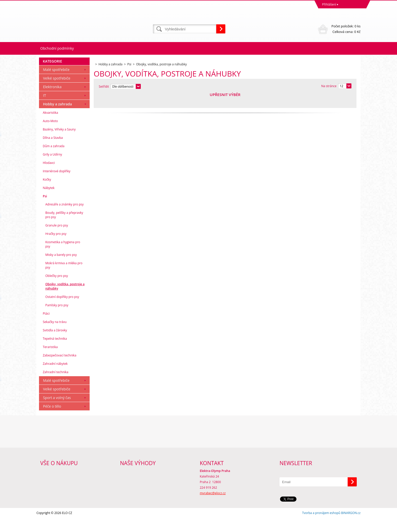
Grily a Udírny (52, 168)
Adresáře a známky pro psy (64, 218)
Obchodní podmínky (57, 48)
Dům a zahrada (54, 160)
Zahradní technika (56, 386)
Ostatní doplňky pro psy (62, 311)
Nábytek (49, 202)
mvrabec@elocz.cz (213, 507)
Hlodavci (49, 177)
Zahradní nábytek (55, 378)
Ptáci (46, 327)
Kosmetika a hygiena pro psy (63, 258)
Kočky (47, 193)
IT (45, 109)
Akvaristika (51, 127)
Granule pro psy (57, 239)
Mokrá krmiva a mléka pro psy (64, 279)
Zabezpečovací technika (59, 369)
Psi (45, 210)
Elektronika (52, 101)
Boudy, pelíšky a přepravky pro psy (64, 229)
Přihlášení (329, 4)
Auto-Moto (50, 135)
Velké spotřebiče (57, 92)
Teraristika (50, 361)
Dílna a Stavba (53, 152)
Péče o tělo (52, 420)
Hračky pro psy (56, 248)
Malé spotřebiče (56, 83)
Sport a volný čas (57, 412)
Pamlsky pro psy (57, 319)
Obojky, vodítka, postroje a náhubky (65, 300)
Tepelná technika (55, 353)
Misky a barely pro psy (61, 269)
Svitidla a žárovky (55, 344)
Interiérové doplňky (57, 185)
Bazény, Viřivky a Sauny (59, 143)
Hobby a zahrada (57, 118)
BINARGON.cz (351, 527)
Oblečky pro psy (57, 290)
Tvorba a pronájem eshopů (321, 527)
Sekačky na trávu (55, 336)
